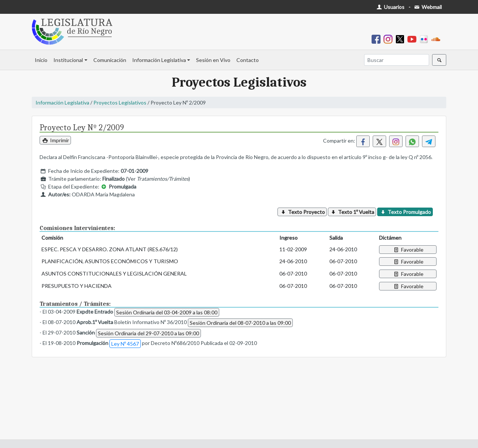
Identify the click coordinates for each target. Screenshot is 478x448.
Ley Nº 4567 (125, 344)
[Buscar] (397, 60)
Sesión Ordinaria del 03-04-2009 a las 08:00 (167, 312)
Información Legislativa (159, 60)
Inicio (41, 60)
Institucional (68, 60)
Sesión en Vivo (213, 60)
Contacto (248, 60)
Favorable (408, 250)
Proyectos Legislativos (120, 102)
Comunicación (110, 60)
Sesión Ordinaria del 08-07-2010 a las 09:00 (240, 323)
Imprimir (55, 140)
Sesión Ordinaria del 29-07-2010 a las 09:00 (148, 333)
